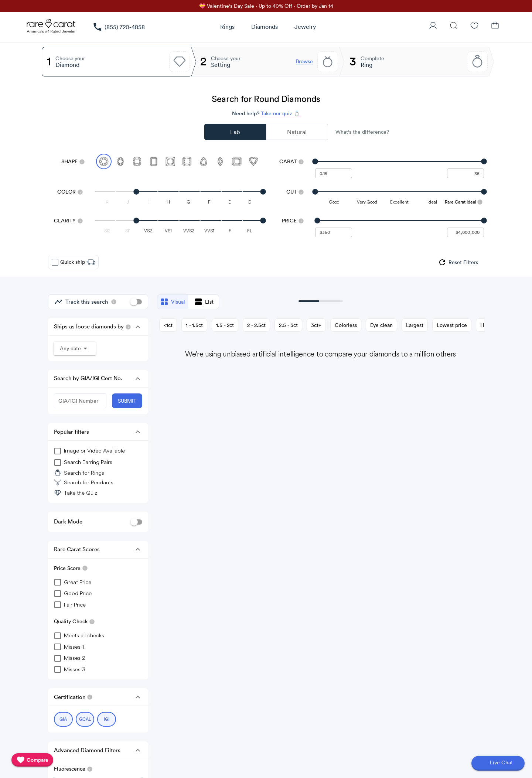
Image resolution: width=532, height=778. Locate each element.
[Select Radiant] (187, 161)
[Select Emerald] (154, 161)
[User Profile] (433, 26)
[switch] (136, 302)
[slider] (400, 161)
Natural (297, 132)
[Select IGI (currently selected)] (107, 719)
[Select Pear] (204, 161)
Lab (235, 132)
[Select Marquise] (220, 161)
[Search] (454, 26)
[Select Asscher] (237, 161)
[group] (458, 262)
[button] (138, 327)
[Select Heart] (253, 161)
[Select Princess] (170, 161)
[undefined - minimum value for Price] (334, 232)
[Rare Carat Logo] (51, 28)
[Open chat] (498, 763)
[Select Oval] (120, 161)
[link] (119, 27)
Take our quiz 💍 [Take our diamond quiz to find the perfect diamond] (280, 113)
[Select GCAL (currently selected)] (85, 719)
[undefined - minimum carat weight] (334, 173)
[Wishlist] (474, 26)
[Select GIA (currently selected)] (63, 719)
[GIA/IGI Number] (80, 401)
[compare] (32, 760)
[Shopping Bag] (495, 26)
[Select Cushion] (137, 161)
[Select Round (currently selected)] (104, 161)
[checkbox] (55, 262)
